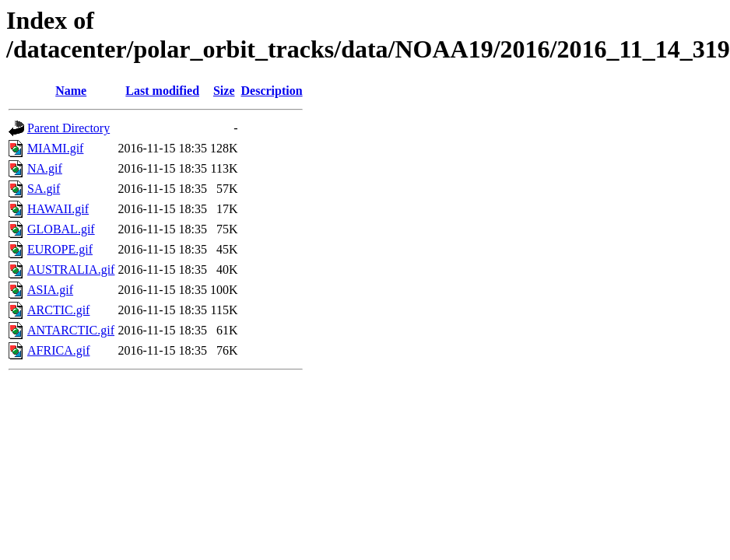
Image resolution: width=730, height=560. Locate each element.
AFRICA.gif (58, 350)
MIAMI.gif (55, 148)
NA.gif (45, 168)
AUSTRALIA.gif (71, 269)
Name (71, 91)
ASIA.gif (50, 290)
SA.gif (44, 189)
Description (272, 91)
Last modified (162, 91)
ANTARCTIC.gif (71, 330)
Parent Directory (68, 128)
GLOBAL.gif (61, 229)
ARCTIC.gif (58, 310)
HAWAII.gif (58, 209)
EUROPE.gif (60, 249)
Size (224, 91)
